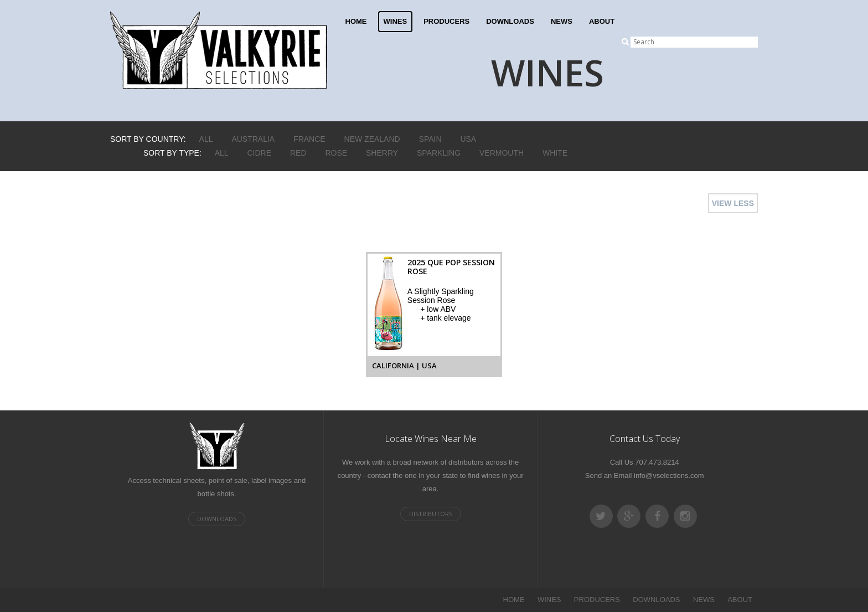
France (309, 139)
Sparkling (439, 153)
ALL (206, 139)
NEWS (562, 21)
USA (468, 139)
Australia (253, 139)
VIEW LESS (733, 203)
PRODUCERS (446, 21)
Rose (336, 153)
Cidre (260, 153)
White (555, 153)
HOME (356, 21)
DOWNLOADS (510, 21)
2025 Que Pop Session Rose (451, 267)
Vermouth (502, 153)
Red (298, 153)
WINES (396, 21)
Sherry (382, 153)
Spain (430, 139)
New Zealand (372, 139)
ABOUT (602, 21)
